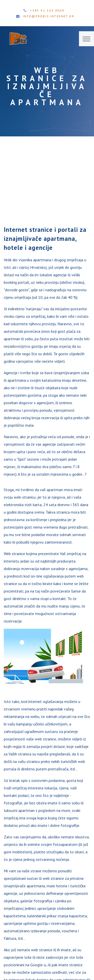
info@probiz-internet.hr (49, 16)
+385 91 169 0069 (47, 10)
